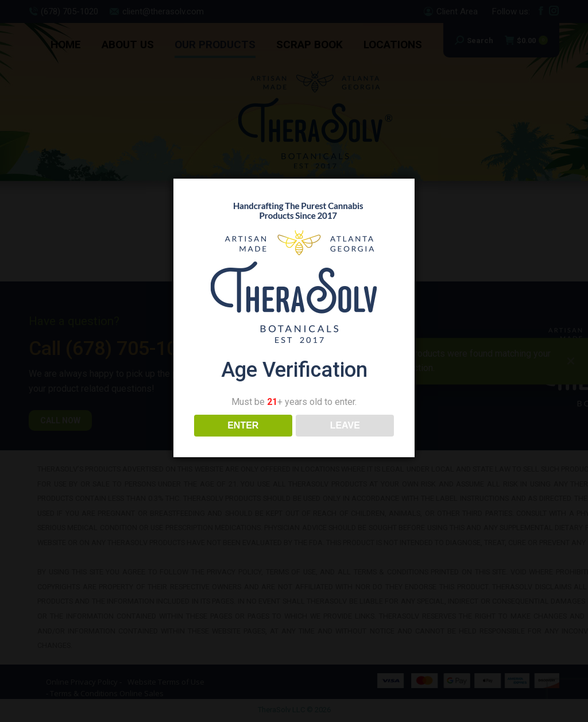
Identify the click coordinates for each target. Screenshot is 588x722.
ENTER (243, 425)
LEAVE (345, 425)
